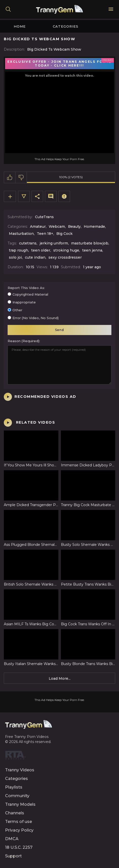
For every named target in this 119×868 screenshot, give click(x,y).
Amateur (38, 226)
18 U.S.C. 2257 (19, 847)
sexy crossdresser (65, 257)
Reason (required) (23, 341)
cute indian (35, 257)
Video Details (24, 196)
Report (64, 196)
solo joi (15, 257)
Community (17, 796)
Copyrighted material (30, 294)
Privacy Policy (19, 830)
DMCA (12, 839)
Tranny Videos (20, 770)
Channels (15, 813)
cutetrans (28, 243)
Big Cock (64, 234)
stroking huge (66, 250)
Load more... (60, 678)
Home (20, 26)
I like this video (10, 177)
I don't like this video (21, 177)
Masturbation (21, 234)
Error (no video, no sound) (36, 318)
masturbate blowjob (90, 243)
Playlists (14, 787)
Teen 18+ (45, 234)
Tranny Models (20, 804)
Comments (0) (51, 196)
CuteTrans (44, 217)
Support (13, 856)
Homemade (94, 226)
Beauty (74, 226)
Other (17, 310)
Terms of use (19, 822)
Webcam (57, 226)
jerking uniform (54, 243)
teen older (41, 250)
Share (37, 196)
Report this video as (26, 288)
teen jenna (92, 250)
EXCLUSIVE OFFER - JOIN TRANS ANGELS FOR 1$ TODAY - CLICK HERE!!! (59, 64)
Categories (66, 26)
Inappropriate (24, 302)
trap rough (19, 250)
